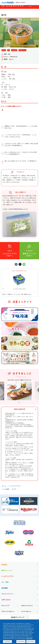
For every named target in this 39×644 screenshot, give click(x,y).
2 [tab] (19, 404)
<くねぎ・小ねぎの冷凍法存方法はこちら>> (15, 209)
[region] (19, 632)
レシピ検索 (5, 491)
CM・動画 (5, 584)
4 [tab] (24, 404)
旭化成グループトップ (18, 619)
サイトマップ (5, 608)
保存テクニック (7, 573)
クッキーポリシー (26, 614)
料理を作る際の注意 (20, 411)
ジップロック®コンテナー (20, 289)
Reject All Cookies (31, 641)
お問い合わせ (6, 602)
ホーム (4, 488)
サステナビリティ (8, 596)
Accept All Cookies (21, 641)
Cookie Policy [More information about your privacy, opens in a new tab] (29, 639)
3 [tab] (22, 404)
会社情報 (5, 590)
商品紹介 (5, 567)
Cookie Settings (7, 641)
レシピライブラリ (15, 488)
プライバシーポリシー (8, 614)
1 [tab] (15, 404)
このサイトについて (27, 608)
